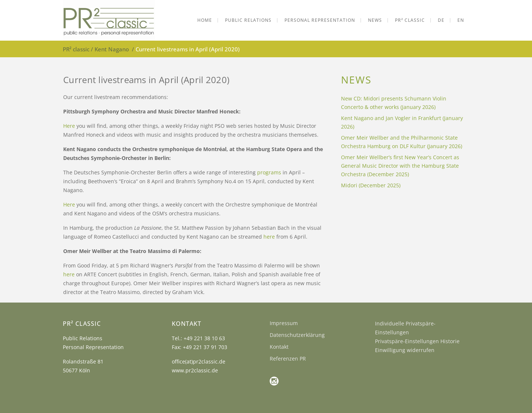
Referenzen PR (288, 359)
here (269, 237)
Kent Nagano (112, 49)
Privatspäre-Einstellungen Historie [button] (417, 341)
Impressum (284, 323)
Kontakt (279, 347)
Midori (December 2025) (371, 185)
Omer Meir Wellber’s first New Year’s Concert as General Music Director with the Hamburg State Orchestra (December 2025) (400, 166)
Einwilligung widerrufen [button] (405, 350)
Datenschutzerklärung (297, 335)
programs (270, 172)
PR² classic (76, 49)
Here (69, 126)
